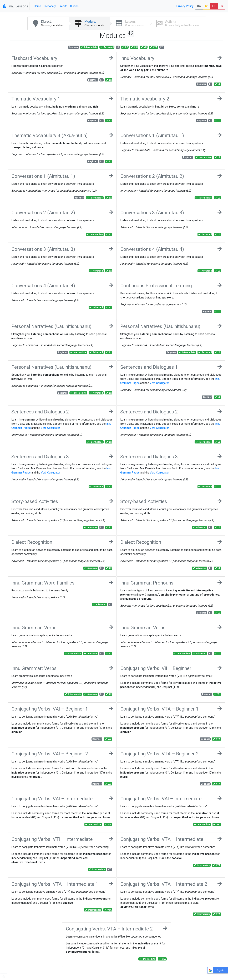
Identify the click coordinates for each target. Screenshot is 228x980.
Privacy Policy (185, 6)
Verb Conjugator (159, 383)
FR (221, 6)
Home (37, 6)
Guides (74, 6)
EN (214, 6)
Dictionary (50, 6)
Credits (63, 6)
